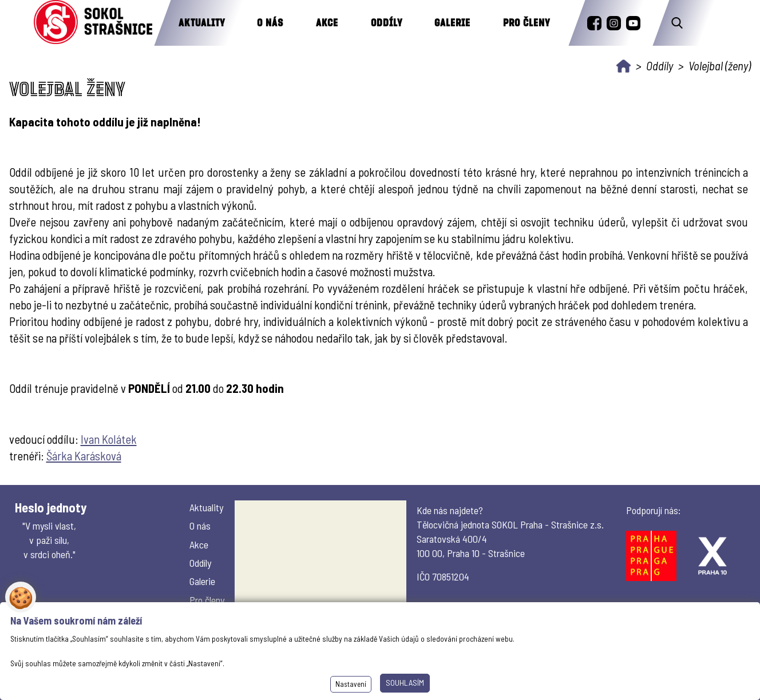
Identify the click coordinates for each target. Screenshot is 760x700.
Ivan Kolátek (109, 439)
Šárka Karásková (84, 456)
